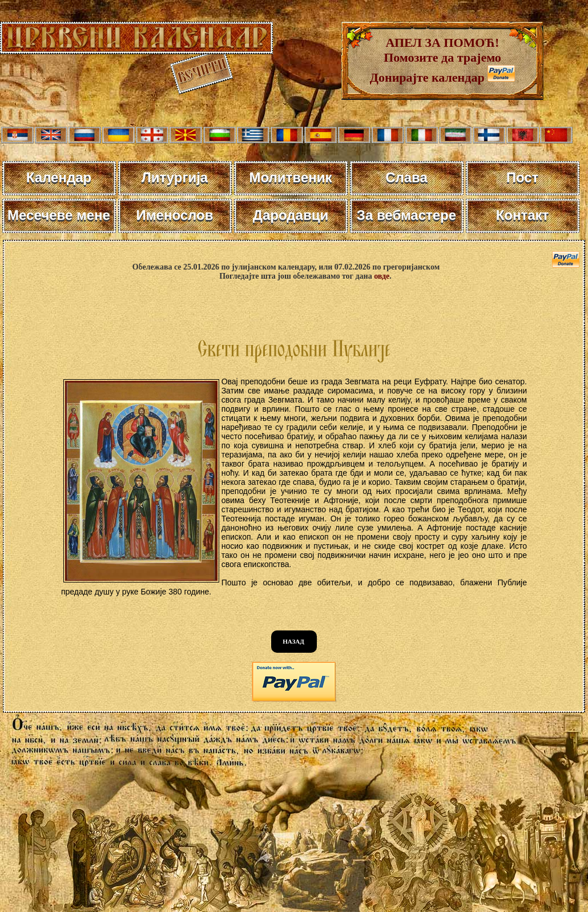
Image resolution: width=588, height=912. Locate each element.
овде (382, 276)
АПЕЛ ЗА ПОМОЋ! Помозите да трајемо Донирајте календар (436, 60)
